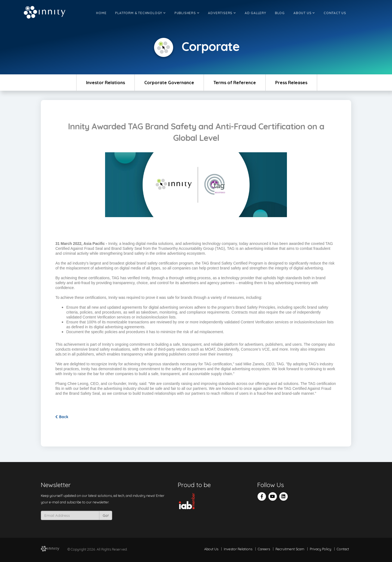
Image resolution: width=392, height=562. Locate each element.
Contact (343, 549)
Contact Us (335, 13)
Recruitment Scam (290, 549)
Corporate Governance (169, 83)
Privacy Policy (321, 549)
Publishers (187, 13)
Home (101, 13)
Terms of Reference (235, 83)
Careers (264, 549)
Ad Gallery (255, 13)
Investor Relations (105, 83)
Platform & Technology (140, 13)
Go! (106, 515)
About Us (304, 13)
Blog (280, 13)
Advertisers (222, 13)
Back (62, 417)
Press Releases (291, 83)
